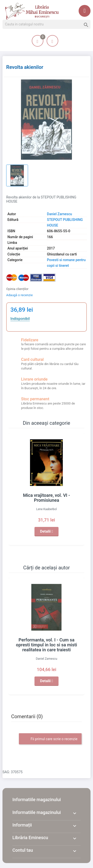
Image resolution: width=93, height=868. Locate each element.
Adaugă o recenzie (19, 295)
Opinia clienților (17, 289)
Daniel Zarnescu (59, 214)
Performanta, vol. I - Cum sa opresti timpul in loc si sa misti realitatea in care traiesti (46, 645)
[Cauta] (46, 24)
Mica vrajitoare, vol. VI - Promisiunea (47, 498)
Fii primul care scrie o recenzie (50, 739)
